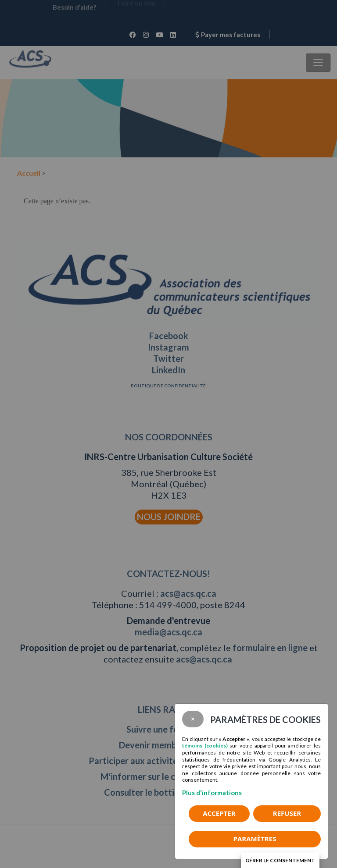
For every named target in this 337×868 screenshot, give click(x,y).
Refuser (287, 813)
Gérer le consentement (280, 860)
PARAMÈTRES (255, 839)
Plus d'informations (212, 793)
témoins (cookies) (205, 746)
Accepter (219, 813)
